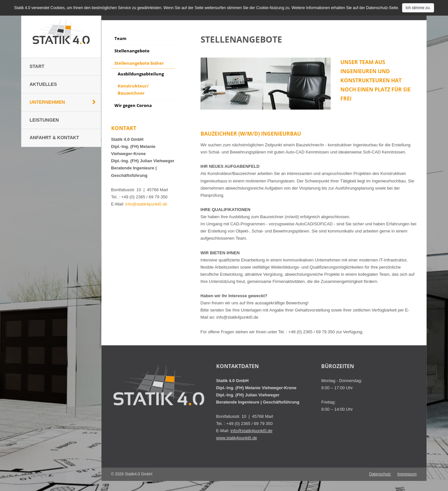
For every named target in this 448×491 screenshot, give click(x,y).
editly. (293, 486)
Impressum (407, 474)
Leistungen (44, 120)
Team (120, 38)
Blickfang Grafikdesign (267, 486)
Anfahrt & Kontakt (54, 138)
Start (37, 66)
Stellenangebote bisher (139, 63)
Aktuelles (43, 84)
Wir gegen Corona (133, 105)
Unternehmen (47, 102)
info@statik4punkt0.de (146, 204)
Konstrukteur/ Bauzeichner (133, 89)
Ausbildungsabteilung (141, 74)
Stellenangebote (132, 51)
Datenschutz (380, 474)
